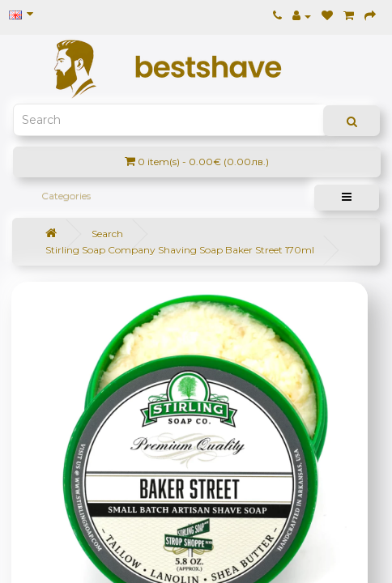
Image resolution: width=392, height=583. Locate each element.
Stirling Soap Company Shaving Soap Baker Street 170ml (180, 250)
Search (107, 234)
